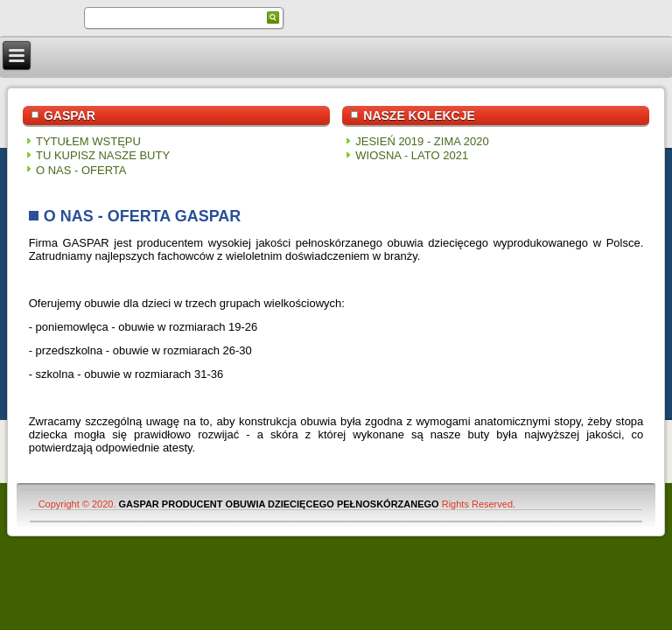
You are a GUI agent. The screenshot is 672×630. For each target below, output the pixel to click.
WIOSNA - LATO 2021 (412, 155)
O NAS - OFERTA (81, 170)
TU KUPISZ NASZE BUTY (103, 155)
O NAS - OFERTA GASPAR (143, 216)
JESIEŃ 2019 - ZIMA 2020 (422, 141)
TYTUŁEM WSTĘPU (88, 141)
